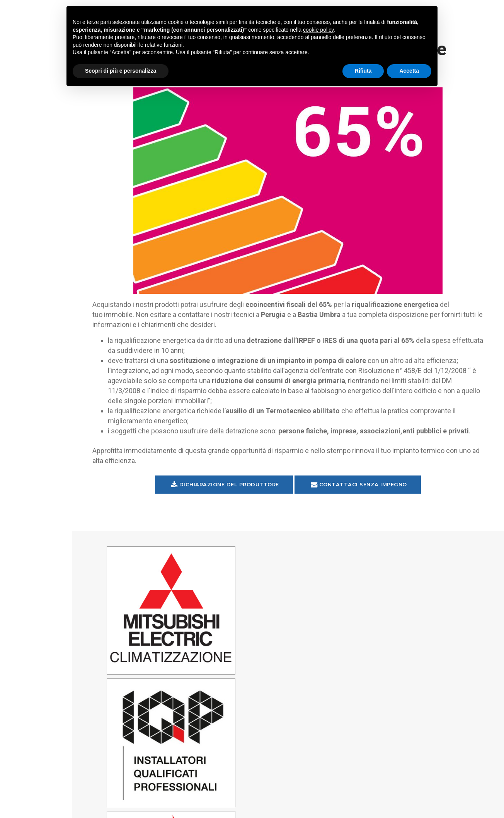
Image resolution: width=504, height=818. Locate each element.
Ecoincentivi (56, 150)
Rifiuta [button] (363, 71)
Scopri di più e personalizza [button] (121, 71)
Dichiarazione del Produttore (245, 498)
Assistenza (35, 171)
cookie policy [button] (318, 30)
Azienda (56, 190)
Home (25, 70)
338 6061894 (260, 774)
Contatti (32, 211)
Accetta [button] (409, 71)
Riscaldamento (56, 130)
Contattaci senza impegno (379, 498)
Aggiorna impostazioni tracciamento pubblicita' (56, 805)
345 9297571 (163, 774)
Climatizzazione (56, 90)
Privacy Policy (56, 797)
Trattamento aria (46, 111)
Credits (340, 810)
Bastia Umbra (423, 628)
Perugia (423, 586)
